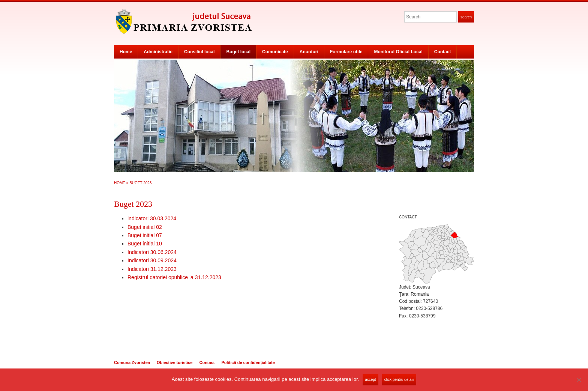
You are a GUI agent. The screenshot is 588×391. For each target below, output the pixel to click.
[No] (579, 380)
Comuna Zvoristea (132, 362)
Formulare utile (346, 52)
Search (466, 17)
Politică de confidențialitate (248, 362)
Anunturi (309, 52)
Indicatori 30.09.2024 (152, 260)
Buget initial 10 (145, 244)
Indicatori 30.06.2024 (152, 252)
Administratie (158, 52)
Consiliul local (199, 52)
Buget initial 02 (145, 227)
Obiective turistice (175, 362)
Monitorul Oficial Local (398, 52)
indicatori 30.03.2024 (152, 218)
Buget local (238, 52)
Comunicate (275, 52)
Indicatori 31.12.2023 (152, 269)
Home (126, 52)
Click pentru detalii (399, 380)
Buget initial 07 (145, 235)
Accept (370, 380)
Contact (443, 52)
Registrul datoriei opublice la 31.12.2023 (174, 277)
